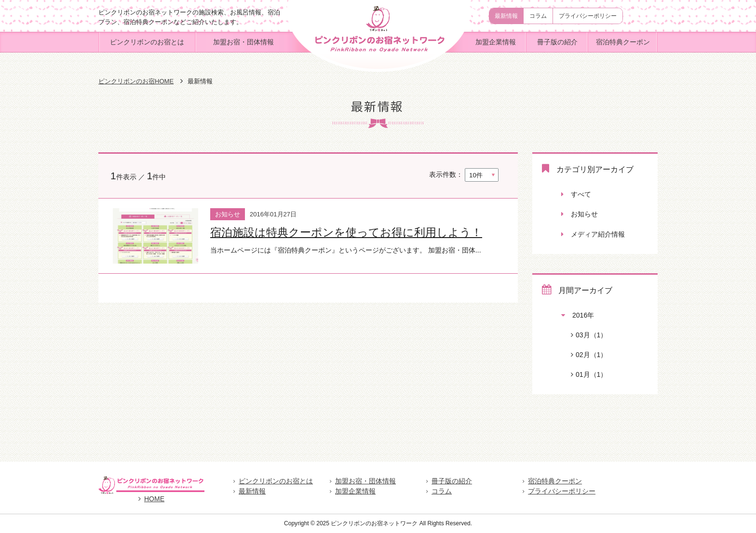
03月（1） (584, 335)
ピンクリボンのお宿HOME (136, 81)
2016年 (578, 315)
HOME (151, 499)
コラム (538, 16)
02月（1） (584, 355)
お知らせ (580, 214)
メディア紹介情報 (593, 234)
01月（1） (584, 374)
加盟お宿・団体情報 (243, 42)
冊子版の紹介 (557, 42)
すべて (576, 194)
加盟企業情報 (496, 42)
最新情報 (506, 16)
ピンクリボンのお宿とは (147, 42)
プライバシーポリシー (588, 16)
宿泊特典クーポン (623, 42)
